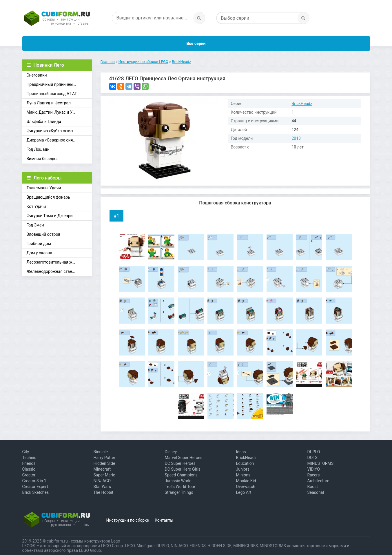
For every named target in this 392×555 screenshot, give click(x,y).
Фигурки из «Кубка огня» (50, 131)
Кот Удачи (36, 206)
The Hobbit (104, 492)
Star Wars (102, 487)
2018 (296, 138)
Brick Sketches (36, 492)
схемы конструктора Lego (95, 541)
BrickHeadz (302, 104)
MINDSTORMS (320, 463)
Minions (243, 475)
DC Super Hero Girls (183, 469)
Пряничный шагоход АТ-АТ (52, 94)
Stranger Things (179, 492)
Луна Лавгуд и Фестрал (49, 103)
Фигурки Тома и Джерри (50, 216)
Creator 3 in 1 (34, 481)
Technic (29, 458)
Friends (29, 463)
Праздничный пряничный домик (58, 84)
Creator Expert (35, 487)
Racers (314, 475)
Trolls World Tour (180, 487)
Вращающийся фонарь (48, 197)
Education (245, 463)
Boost (313, 487)
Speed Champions (181, 475)
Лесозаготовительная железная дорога (59, 262)
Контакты (164, 520)
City (26, 452)
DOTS (312, 458)
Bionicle (101, 452)
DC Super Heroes (180, 463)
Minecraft (102, 469)
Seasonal (316, 492)
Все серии (196, 43)
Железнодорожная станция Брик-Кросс (59, 271)
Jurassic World (178, 481)
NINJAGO (102, 481)
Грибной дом (39, 244)
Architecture (318, 481)
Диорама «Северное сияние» (54, 140)
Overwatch (246, 487)
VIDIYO (314, 469)
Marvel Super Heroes (184, 458)
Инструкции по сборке (128, 520)
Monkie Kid (246, 481)
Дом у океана (40, 253)
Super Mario (105, 475)
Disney (171, 452)
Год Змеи (35, 225)
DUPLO (314, 452)
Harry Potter (104, 458)
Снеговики (37, 75)
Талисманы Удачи (44, 188)
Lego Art (244, 492)
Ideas (241, 452)
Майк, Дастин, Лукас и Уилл (53, 112)
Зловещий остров (44, 234)
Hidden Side (104, 463)
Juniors (243, 469)
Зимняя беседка (42, 159)
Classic (29, 469)
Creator (29, 475)
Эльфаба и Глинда (44, 121)
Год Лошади (38, 149)
